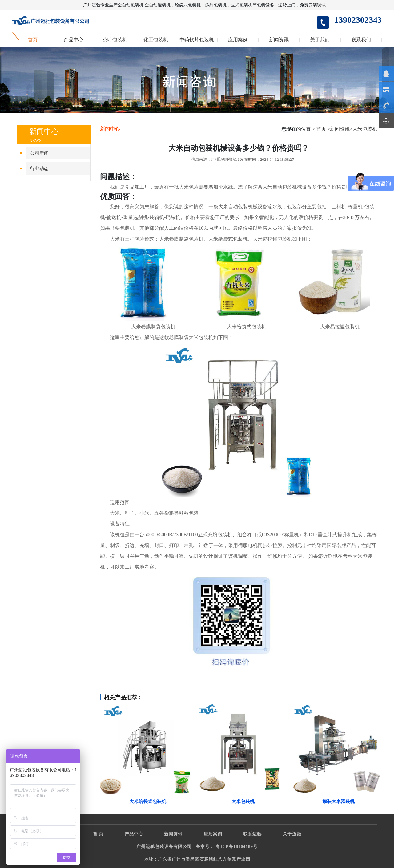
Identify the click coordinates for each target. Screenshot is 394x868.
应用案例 (238, 40)
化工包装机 (156, 40)
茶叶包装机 (115, 40)
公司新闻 (39, 153)
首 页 (98, 834)
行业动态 (39, 168)
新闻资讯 (279, 40)
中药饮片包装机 (197, 40)
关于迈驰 (292, 834)
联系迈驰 (252, 834)
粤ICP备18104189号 (237, 847)
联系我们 (361, 40)
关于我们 (320, 40)
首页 (33, 40)
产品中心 (74, 40)
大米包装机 (365, 129)
